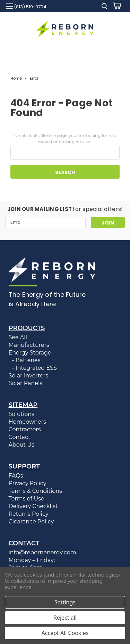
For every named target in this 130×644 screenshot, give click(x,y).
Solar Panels (26, 383)
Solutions (21, 414)
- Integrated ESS (34, 368)
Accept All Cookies (65, 633)
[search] (105, 7)
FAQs (16, 476)
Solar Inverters (29, 376)
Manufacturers (29, 345)
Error (34, 78)
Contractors (25, 429)
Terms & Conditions (35, 491)
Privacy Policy (28, 483)
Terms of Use (27, 499)
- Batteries (26, 360)
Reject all (65, 618)
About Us (21, 445)
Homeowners (27, 422)
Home (16, 78)
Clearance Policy (31, 521)
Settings (65, 602)
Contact (20, 437)
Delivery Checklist (33, 506)
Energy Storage (30, 353)
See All (18, 337)
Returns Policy (29, 514)
